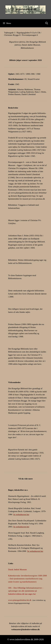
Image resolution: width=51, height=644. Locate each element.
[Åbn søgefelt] (47, 23)
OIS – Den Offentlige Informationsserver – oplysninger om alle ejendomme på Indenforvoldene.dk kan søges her (26, 591)
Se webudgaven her (21, 514)
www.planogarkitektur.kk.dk (22, 193)
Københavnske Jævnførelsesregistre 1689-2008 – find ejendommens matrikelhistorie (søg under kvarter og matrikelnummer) (27, 579)
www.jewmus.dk (38, 199)
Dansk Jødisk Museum (17, 570)
